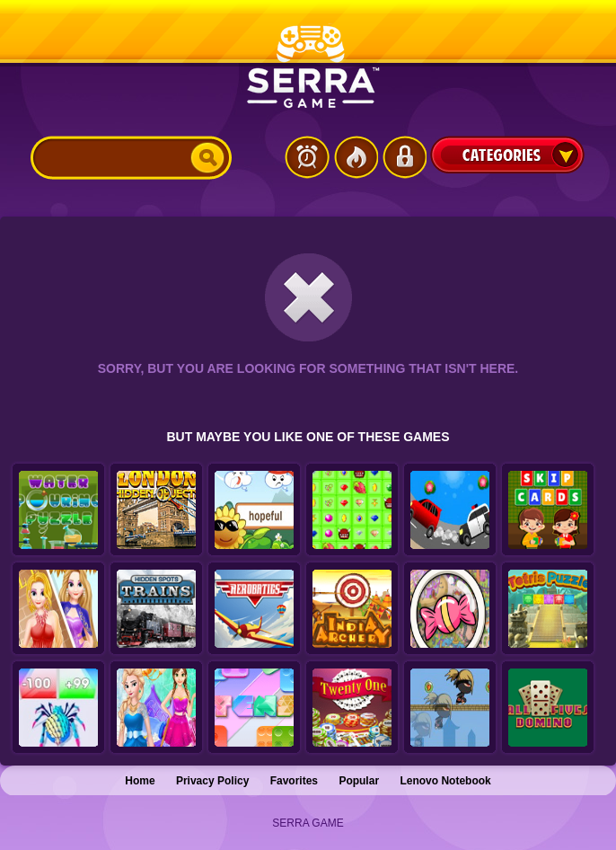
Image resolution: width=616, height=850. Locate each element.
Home (140, 781)
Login (404, 157)
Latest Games (307, 157)
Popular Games (356, 157)
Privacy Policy (212, 781)
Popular (359, 781)
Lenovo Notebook (445, 781)
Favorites (294, 781)
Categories (507, 155)
